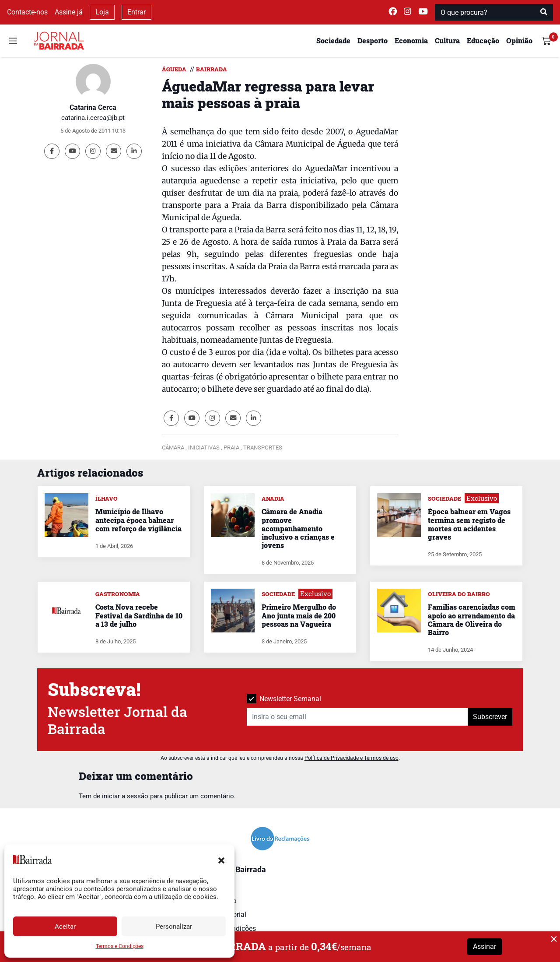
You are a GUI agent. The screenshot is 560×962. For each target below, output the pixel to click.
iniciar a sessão (125, 796)
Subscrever (490, 717)
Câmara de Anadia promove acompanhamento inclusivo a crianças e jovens (298, 528)
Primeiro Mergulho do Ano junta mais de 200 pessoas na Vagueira (299, 615)
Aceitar (65, 927)
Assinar (485, 946)
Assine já (69, 12)
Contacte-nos (27, 12)
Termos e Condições (120, 946)
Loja (102, 12)
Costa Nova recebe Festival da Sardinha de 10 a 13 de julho (139, 615)
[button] (221, 860)
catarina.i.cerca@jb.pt (93, 118)
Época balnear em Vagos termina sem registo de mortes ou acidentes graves (469, 524)
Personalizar (174, 927)
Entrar (136, 12)
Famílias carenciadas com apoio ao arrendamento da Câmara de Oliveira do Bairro (472, 620)
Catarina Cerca (93, 107)
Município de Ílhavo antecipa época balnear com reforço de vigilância (138, 520)
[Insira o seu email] (357, 717)
